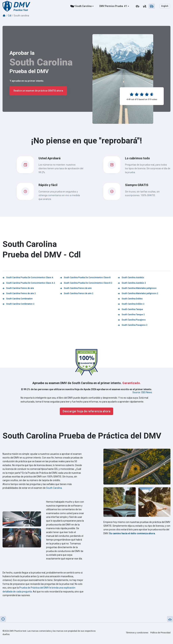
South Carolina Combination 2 (18, 304)
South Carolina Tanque (130, 309)
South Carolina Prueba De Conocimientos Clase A (28, 278)
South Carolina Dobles (130, 299)
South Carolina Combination (18, 299)
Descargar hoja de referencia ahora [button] (86, 411)
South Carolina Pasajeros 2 (133, 325)
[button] (3, 619)
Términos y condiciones (137, 633)
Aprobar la (22, 53)
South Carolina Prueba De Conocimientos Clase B (85, 278)
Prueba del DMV (29, 71)
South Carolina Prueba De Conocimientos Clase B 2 (86, 283)
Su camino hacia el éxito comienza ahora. (132, 533)
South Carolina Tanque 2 (131, 315)
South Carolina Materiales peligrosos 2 (138, 293)
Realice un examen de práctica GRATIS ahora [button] (38, 91)
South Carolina (83, 6)
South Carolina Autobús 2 (132, 283)
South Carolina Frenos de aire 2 (19, 293)
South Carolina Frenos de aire (18, 288)
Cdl (10, 16)
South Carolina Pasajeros (132, 320)
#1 (125, 6)
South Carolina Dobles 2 (131, 304)
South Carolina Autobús (131, 278)
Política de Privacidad (160, 633)
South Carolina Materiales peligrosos (137, 288)
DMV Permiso (107, 6)
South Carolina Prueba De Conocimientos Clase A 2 (29, 283)
